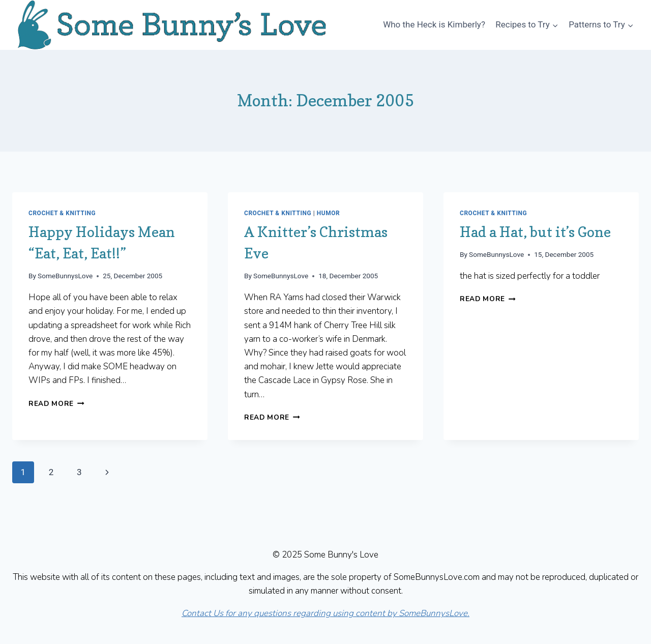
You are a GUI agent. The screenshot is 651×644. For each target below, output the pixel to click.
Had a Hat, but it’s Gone (535, 232)
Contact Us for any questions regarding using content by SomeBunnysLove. (325, 613)
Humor (328, 213)
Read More (56, 404)
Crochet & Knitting (62, 213)
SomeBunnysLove (65, 276)
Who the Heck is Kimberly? (434, 24)
